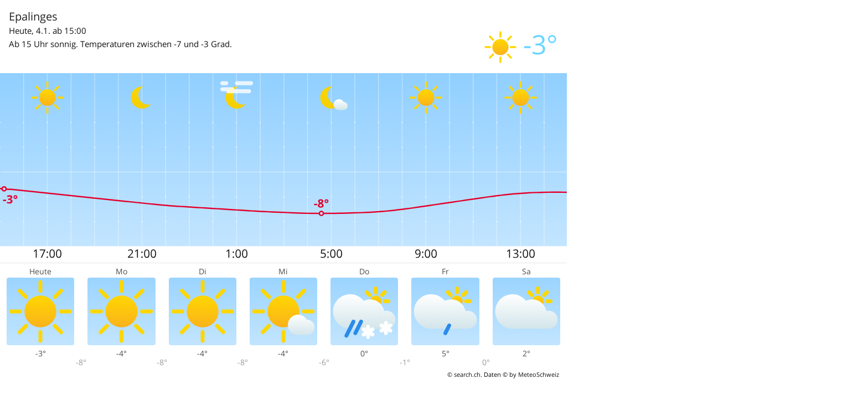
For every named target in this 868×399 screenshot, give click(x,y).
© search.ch (464, 374)
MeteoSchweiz (539, 374)
